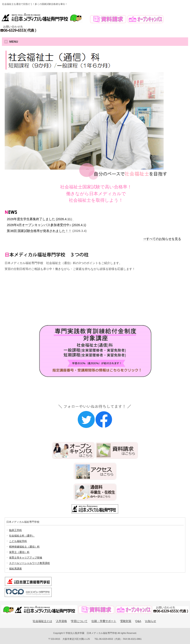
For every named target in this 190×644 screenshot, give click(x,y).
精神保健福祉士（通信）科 (24, 547)
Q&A (138, 621)
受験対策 (82, 292)
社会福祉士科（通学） (22, 536)
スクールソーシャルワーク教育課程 (29, 563)
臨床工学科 (15, 530)
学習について (79, 621)
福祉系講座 (15, 569)
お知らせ (151, 621)
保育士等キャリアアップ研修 (26, 558)
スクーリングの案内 (33, 292)
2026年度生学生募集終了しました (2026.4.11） (40, 219)
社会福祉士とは (42, 621)
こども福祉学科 (18, 541)
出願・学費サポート (104, 621)
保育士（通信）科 (19, 552)
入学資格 (61, 621)
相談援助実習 (130, 292)
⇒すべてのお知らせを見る (162, 239)
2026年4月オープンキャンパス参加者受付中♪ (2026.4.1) (46, 225)
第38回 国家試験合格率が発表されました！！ (39, 231)
